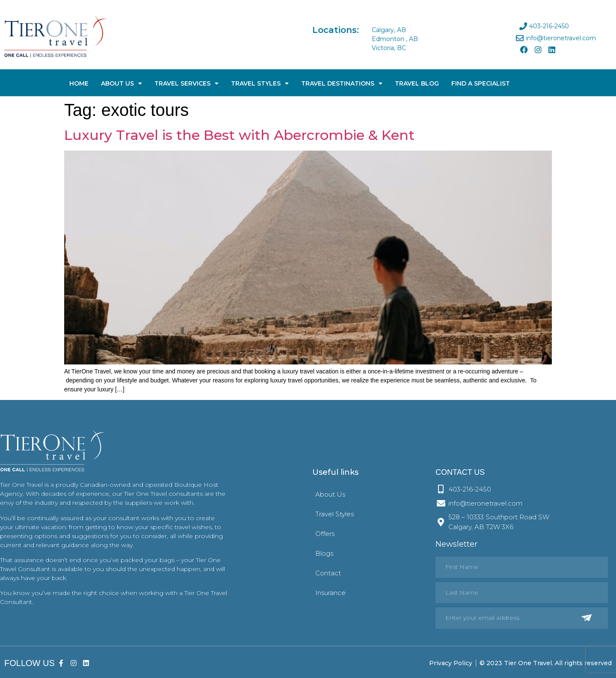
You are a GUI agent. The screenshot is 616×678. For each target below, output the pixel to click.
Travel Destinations (342, 83)
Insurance (330, 593)
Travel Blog (417, 83)
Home (79, 83)
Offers (325, 534)
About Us (121, 83)
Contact (328, 573)
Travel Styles (260, 83)
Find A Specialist (481, 83)
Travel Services (187, 83)
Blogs (324, 553)
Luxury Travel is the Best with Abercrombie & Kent (239, 135)
